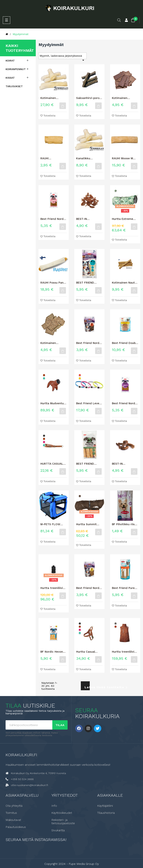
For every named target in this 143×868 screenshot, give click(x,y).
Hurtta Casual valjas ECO (86, 652)
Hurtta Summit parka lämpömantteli (86, 524)
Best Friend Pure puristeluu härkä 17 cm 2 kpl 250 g (125, 588)
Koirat (10, 61)
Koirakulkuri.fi (21, 755)
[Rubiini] (44, 442)
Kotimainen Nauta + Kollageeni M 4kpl (124, 283)
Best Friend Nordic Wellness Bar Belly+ (125, 403)
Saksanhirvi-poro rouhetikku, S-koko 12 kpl (89, 98)
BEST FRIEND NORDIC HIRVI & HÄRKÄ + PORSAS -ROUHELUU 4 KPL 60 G (89, 464)
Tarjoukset (14, 86)
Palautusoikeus (16, 827)
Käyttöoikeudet (62, 813)
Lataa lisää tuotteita (87, 687)
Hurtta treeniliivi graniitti (52, 588)
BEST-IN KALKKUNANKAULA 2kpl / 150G (125, 464)
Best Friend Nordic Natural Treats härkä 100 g (89, 343)
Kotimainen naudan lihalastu (123, 98)
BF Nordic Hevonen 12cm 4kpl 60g (53, 652)
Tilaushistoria (106, 813)
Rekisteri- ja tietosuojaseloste (63, 821)
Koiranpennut (16, 69)
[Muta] (80, 496)
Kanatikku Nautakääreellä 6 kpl (88, 158)
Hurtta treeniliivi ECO (123, 652)
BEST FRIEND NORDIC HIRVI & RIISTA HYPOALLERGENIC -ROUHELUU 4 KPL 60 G (89, 283)
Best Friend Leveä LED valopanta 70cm (89, 403)
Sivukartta (58, 830)
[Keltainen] (80, 378)
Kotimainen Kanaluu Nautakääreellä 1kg (54, 98)
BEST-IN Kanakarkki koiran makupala (89, 219)
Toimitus (11, 813)
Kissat (10, 78)
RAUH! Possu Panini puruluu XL (54, 283)
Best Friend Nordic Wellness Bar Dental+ (53, 219)
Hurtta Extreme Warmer (123, 219)
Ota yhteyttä (14, 806)
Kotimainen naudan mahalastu (53, 343)
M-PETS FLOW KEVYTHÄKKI (50, 524)
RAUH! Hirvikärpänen (50, 158)
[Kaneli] (44, 375)
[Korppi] (44, 436)
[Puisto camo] (116, 191)
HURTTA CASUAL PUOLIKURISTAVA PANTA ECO (52, 464)
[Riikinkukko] (44, 378)
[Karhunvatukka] (116, 623)
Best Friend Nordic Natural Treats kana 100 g (89, 588)
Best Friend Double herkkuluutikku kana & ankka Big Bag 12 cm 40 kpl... (125, 343)
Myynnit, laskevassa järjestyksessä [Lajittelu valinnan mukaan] (63, 57)
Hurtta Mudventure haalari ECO (53, 403)
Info (54, 806)
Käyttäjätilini (105, 806)
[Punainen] (80, 375)
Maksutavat (13, 820)
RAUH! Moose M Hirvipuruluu (122, 158)
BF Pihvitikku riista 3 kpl (125, 524)
